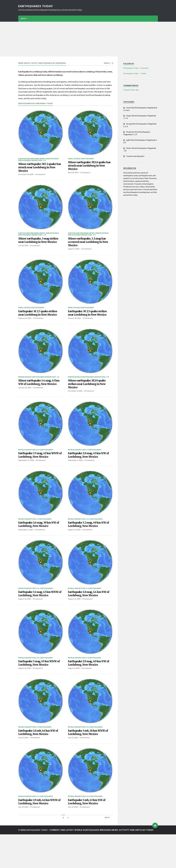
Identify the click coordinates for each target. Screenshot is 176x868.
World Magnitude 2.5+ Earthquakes (36, 460)
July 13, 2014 (24, 841)
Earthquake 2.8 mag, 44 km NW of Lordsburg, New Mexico (90, 611)
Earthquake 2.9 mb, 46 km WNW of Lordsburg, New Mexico (37, 833)
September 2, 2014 (26, 547)
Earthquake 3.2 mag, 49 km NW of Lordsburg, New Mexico (90, 541)
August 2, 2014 (74, 691)
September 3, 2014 (76, 472)
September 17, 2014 (27, 476)
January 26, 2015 (25, 401)
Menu (23, 19)
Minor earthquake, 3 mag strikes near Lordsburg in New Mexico (40, 245)
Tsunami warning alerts (135, 156)
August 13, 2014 (75, 617)
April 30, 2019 (74, 174)
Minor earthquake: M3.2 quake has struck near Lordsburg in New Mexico (40, 168)
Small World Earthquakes (81, 159)
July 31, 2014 (24, 766)
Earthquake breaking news (32, 159)
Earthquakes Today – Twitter (135, 73)
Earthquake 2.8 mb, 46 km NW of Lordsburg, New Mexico (40, 760)
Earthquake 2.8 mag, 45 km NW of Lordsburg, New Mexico (90, 466)
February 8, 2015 (25, 327)
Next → (108, 851)
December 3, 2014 (75, 401)
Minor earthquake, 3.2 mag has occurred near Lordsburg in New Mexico (90, 245)
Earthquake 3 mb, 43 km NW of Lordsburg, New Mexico (90, 831)
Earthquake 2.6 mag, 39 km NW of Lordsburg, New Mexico (40, 541)
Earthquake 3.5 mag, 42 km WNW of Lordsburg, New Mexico (37, 468)
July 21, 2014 (73, 766)
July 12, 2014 (73, 837)
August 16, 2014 (25, 621)
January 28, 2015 (75, 327)
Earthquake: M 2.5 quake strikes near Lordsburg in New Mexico (89, 319)
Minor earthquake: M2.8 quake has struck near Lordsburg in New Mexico (90, 167)
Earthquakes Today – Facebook (136, 68)
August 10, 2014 (25, 696)
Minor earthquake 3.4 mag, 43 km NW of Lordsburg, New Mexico (39, 394)
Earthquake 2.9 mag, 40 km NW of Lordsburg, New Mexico (90, 686)
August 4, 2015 (74, 252)
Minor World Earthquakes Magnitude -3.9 (39, 159)
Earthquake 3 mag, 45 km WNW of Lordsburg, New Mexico (36, 688)
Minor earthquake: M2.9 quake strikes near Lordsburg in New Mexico (90, 394)
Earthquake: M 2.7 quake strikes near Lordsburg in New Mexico (40, 319)
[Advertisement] (88, 39)
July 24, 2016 (24, 252)
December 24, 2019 (26, 176)
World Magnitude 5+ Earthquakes (85, 460)
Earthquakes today (37, 6)
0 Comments (42, 176)
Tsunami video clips (131, 90)
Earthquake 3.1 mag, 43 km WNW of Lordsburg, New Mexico (37, 613)
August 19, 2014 (75, 547)
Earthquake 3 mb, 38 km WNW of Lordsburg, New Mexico (90, 760)
